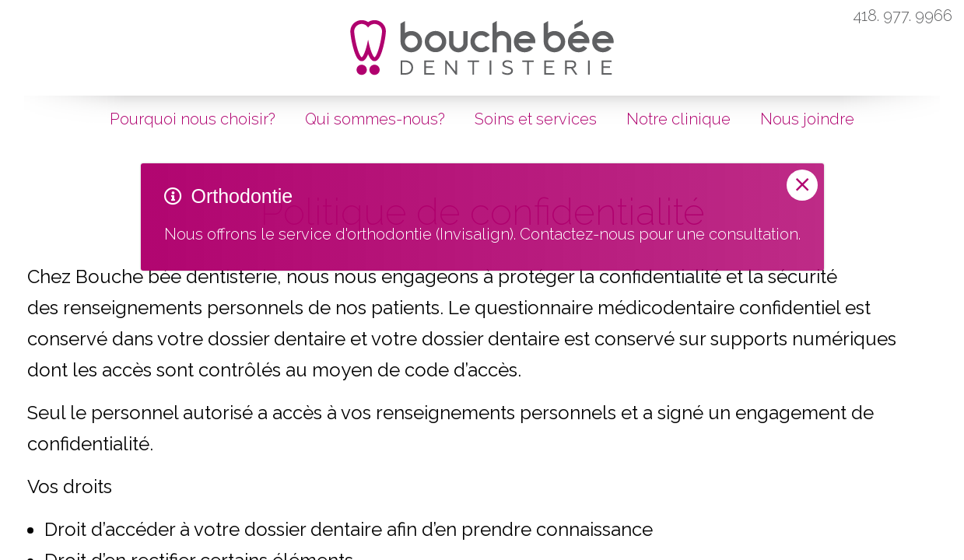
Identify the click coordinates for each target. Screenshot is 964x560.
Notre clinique (678, 119)
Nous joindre (807, 119)
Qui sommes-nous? (375, 119)
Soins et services (536, 119)
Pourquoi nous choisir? (193, 119)
